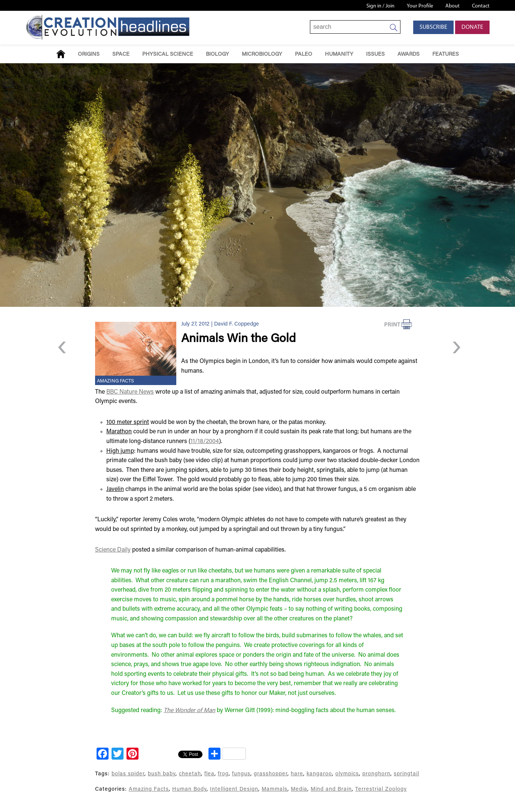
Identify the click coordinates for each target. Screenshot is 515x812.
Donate (472, 27)
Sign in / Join (380, 6)
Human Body (189, 789)
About (452, 6)
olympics (347, 774)
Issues (375, 54)
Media (299, 789)
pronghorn (376, 774)
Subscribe (433, 27)
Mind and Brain (331, 789)
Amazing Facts (115, 381)
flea (209, 774)
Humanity (339, 54)
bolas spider (128, 774)
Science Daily (113, 550)
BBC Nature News (130, 392)
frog (223, 774)
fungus (241, 774)
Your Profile (420, 6)
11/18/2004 (205, 442)
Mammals (275, 789)
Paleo (304, 54)
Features (446, 54)
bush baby (162, 774)
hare (297, 774)
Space (121, 54)
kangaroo (319, 774)
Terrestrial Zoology (381, 789)
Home (61, 54)
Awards (409, 54)
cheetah (190, 774)
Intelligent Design (234, 789)
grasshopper (271, 774)
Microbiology (262, 54)
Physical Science (168, 54)
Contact (481, 6)
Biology (217, 54)
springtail (406, 774)
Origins (89, 54)
